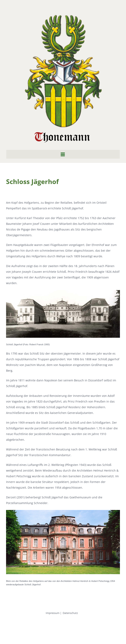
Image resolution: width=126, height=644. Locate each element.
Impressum (53, 613)
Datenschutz (70, 613)
